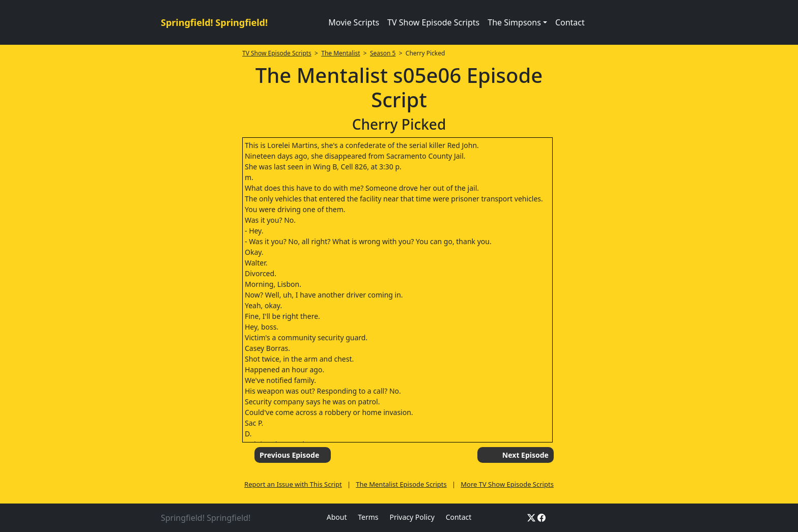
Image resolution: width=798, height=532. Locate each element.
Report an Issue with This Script (293, 484)
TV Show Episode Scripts (433, 22)
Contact (570, 22)
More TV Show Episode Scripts (507, 484)
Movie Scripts (354, 22)
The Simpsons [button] (514, 22)
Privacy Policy (412, 517)
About (337, 517)
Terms (368, 517)
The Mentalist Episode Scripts (401, 484)
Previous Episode (289, 455)
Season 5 (383, 53)
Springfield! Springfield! (214, 22)
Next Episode (525, 455)
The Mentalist (340, 53)
